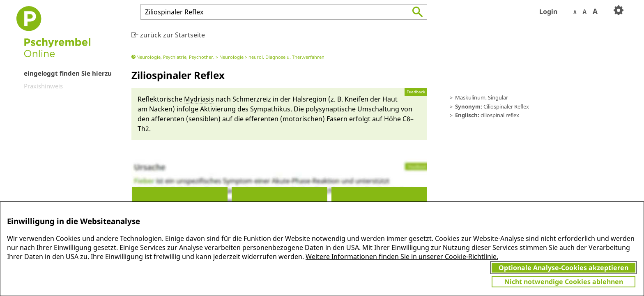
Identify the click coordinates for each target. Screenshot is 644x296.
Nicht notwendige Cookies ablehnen (564, 282)
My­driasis (199, 99)
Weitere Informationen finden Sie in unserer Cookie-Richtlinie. (402, 257)
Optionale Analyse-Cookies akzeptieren (563, 268)
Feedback (416, 92)
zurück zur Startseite (168, 35)
